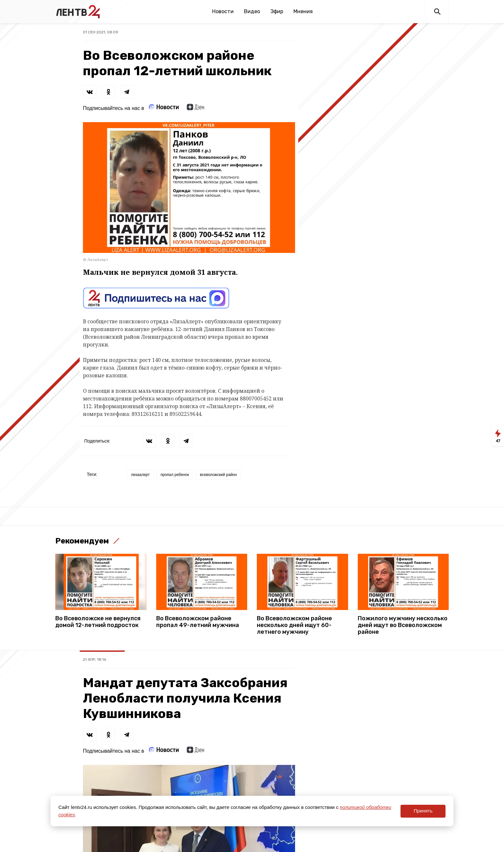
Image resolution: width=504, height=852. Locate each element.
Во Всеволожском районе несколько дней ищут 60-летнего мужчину (294, 625)
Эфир (277, 11)
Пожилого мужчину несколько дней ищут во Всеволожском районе (403, 625)
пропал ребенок (175, 475)
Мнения (303, 11)
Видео (252, 11)
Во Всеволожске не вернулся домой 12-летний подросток (98, 622)
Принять (423, 811)
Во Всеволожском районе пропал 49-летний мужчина (198, 622)
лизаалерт (140, 475)
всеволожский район (218, 475)
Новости (223, 11)
